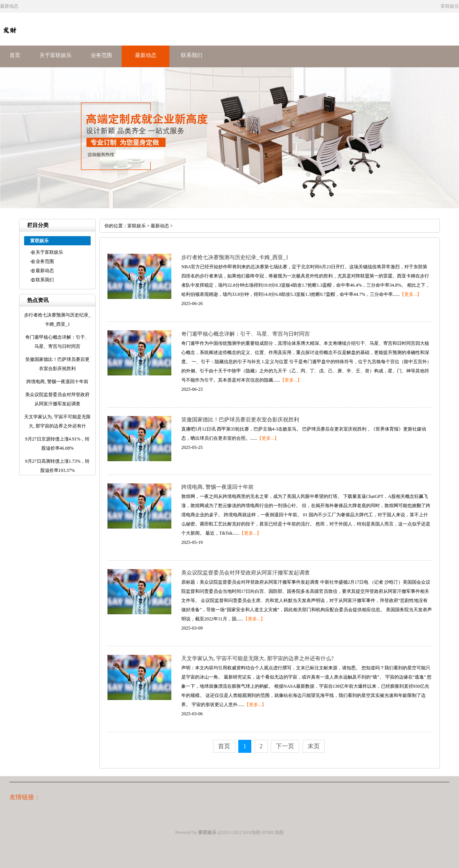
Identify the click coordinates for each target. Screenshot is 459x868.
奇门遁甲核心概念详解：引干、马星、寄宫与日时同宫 (246, 334)
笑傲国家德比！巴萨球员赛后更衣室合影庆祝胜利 (240, 420)
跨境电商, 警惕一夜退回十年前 (217, 487)
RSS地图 (251, 832)
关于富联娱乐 (55, 55)
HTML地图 (273, 832)
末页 (314, 746)
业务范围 (101, 55)
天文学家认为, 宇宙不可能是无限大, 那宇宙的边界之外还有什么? (257, 658)
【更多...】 (411, 294)
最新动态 (146, 55)
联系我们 (192, 55)
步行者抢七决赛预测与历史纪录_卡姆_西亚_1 (235, 257)
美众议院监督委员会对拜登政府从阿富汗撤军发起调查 (246, 573)
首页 (15, 55)
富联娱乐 (137, 226)
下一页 (285, 746)
